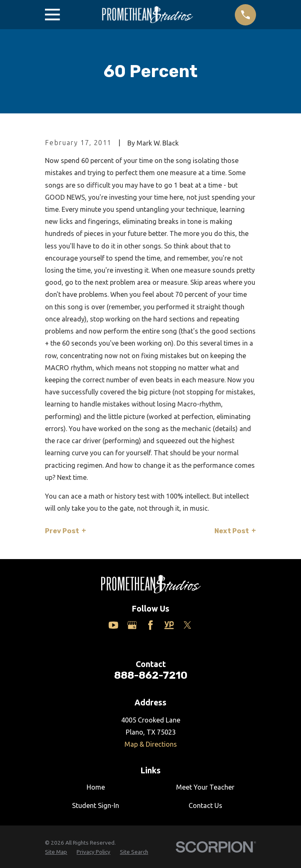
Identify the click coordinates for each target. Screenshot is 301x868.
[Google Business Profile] (132, 625)
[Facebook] (150, 625)
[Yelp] (169, 625)
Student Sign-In (96, 805)
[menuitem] (56, 852)
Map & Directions (151, 744)
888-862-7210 (151, 675)
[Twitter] (188, 625)
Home (96, 787)
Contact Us (205, 805)
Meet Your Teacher (205, 787)
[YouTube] (113, 625)
